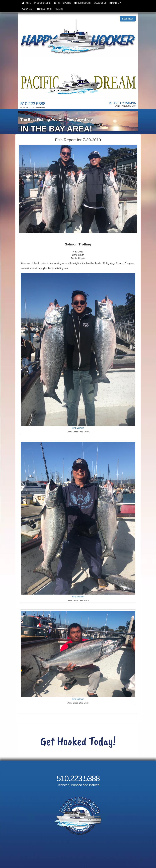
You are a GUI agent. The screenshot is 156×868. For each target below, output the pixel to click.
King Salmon (78, 428)
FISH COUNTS (83, 3)
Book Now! (128, 19)
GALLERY (115, 3)
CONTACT (28, 9)
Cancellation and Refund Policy (78, 854)
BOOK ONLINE (42, 3)
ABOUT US (100, 3)
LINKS (59, 9)
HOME (26, 3)
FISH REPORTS (63, 3)
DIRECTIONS (44, 9)
